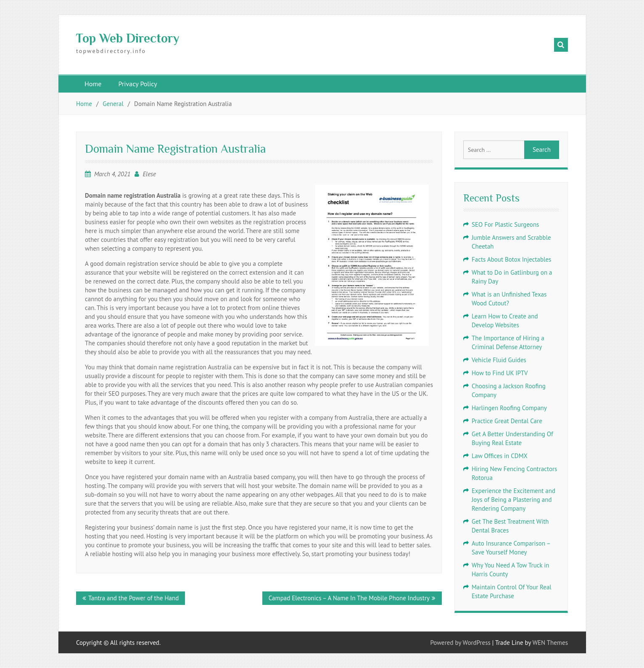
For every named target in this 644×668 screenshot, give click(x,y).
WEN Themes (550, 643)
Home (93, 84)
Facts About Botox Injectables (511, 259)
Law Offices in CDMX (500, 456)
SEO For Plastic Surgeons (505, 224)
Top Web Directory (128, 38)
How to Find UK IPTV (500, 373)
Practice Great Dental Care (507, 421)
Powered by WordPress (461, 643)
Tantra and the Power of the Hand (133, 598)
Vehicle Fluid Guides (499, 360)
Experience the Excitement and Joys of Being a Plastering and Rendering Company (513, 500)
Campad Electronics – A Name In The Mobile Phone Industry (349, 598)
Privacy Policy (137, 84)
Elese (149, 174)
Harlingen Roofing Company (509, 408)
